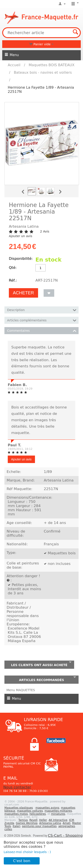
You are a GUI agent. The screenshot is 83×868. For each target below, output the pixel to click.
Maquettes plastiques (19, 808)
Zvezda (9, 823)
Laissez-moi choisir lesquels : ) (27, 852)
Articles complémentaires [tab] (42, 320)
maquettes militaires (58, 811)
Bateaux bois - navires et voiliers (43, 72)
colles (8, 829)
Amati (67, 823)
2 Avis (45, 231)
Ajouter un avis (20, 236)
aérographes (67, 826)
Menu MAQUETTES (21, 690)
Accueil (14, 65)
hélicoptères (38, 814)
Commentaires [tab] (42, 330)
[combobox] (41, 33)
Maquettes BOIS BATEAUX (52, 65)
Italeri (16, 826)
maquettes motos (16, 814)
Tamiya (23, 820)
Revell (33, 820)
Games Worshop (27, 823)
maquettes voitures (30, 811)
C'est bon (22, 861)
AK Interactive (58, 820)
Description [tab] (42, 310)
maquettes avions (47, 808)
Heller (43, 820)
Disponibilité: (21, 259)
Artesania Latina (50, 823)
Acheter (23, 293)
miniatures (58, 814)
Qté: (13, 268)
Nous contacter (17, 787)
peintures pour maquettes (39, 826)
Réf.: (13, 280)
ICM (71, 820)
